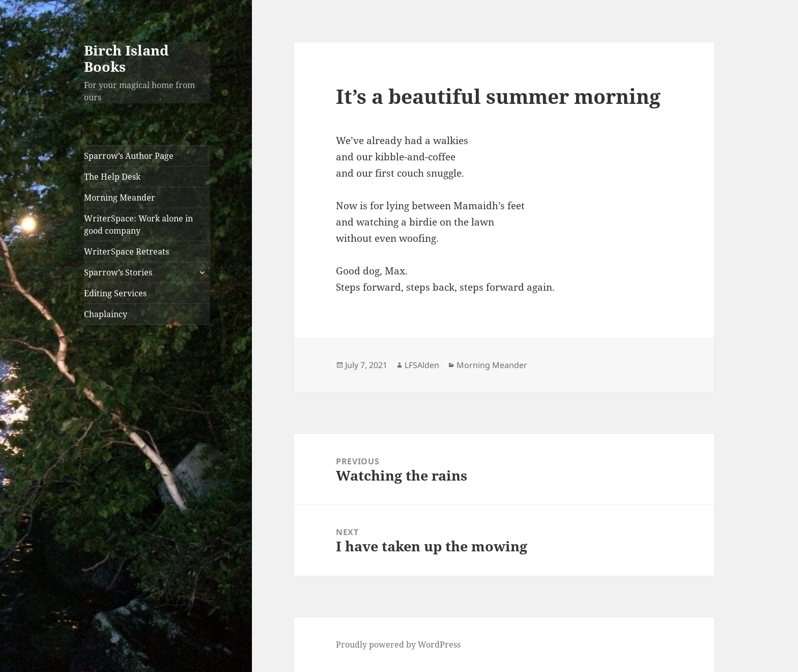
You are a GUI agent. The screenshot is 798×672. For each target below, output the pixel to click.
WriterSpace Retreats (126, 251)
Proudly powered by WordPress (398, 645)
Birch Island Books (126, 58)
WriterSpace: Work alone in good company (138, 225)
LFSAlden (422, 365)
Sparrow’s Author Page (129, 156)
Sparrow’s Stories (118, 272)
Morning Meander (120, 198)
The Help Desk (112, 177)
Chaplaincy (106, 314)
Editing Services (115, 293)
